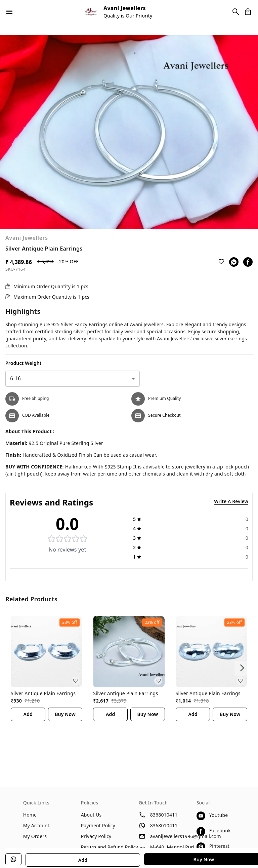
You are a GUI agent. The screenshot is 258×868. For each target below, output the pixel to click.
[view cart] (248, 12)
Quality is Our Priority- (129, 16)
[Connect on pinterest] (216, 847)
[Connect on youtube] (216, 816)
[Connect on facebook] (216, 831)
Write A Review (231, 501)
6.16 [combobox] (15, 379)
